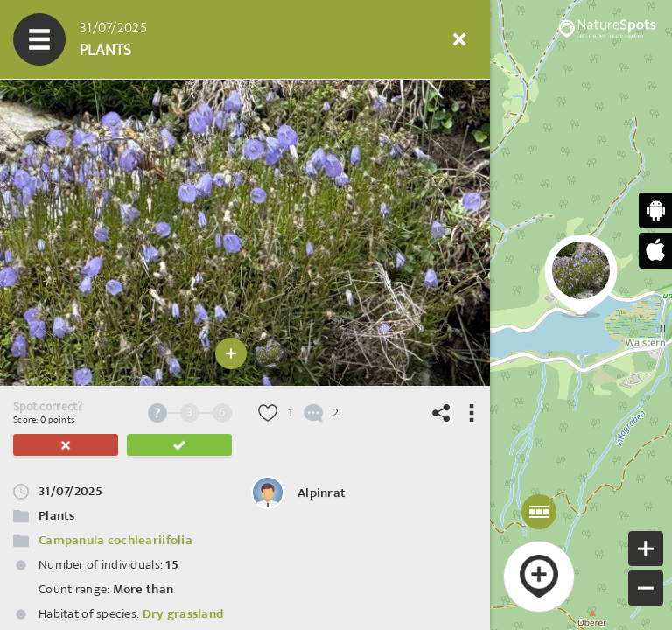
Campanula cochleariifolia (115, 540)
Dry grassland (183, 614)
